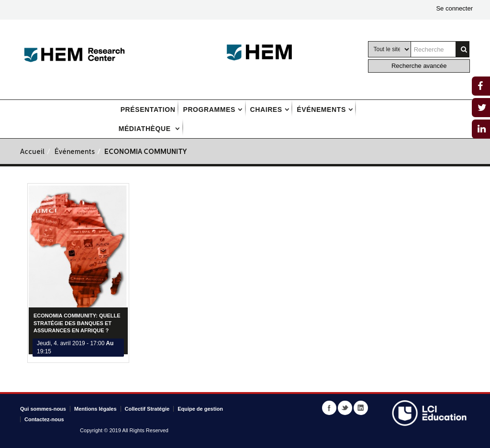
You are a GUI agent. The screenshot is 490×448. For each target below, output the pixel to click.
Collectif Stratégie (147, 409)
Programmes (209, 109)
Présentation (148, 109)
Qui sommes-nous (43, 409)
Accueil (32, 152)
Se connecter (454, 8)
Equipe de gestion (200, 409)
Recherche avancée (419, 66)
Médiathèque (146, 129)
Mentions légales (95, 409)
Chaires (266, 109)
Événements (321, 109)
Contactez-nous (44, 419)
